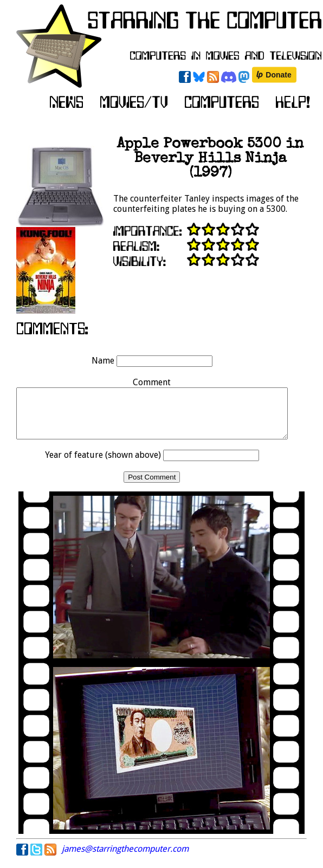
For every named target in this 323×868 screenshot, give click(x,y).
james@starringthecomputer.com (125, 859)
